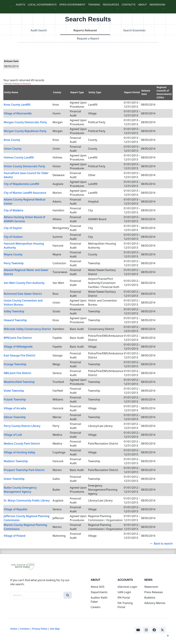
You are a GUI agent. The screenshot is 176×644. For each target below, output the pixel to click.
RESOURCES (111, 4)
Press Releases (154, 592)
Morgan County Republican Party (25, 131)
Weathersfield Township (19, 382)
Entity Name (11, 92)
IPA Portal (124, 598)
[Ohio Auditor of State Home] (11, 7)
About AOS (97, 587)
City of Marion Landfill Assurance (25, 193)
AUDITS (21, 4)
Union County (13, 149)
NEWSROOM (157, 4)
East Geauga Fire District (20, 355)
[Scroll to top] (168, 636)
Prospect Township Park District (24, 470)
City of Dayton (13, 228)
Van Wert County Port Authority (24, 283)
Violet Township (14, 391)
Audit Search (39, 30)
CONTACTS (129, 4)
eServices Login (127, 587)
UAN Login (124, 592)
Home (14, 629)
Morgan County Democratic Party (25, 122)
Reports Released (85, 30)
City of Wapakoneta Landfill (21, 184)
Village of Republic (16, 509)
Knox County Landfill (17, 105)
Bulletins (150, 598)
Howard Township (15, 320)
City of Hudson (13, 237)
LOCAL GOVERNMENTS (42, 4)
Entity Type (95, 92)
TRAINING (94, 4)
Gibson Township (15, 417)
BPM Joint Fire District (18, 338)
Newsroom (151, 587)
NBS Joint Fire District (17, 373)
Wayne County (13, 254)
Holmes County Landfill (19, 157)
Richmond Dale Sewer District (23, 294)
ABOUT (143, 4)
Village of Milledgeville (18, 347)
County (57, 92)
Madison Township (16, 461)
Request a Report (88, 38)
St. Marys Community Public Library (27, 500)
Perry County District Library (22, 426)
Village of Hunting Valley (19, 452)
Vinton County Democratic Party (24, 166)
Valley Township (14, 311)
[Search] (68, 595)
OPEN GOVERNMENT (72, 4)
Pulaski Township (15, 399)
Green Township (14, 479)
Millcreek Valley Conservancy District (27, 329)
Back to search (161, 544)
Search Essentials (134, 30)
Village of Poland (15, 536)
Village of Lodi (13, 435)
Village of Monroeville (18, 113)
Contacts (25, 629)
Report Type (77, 92)
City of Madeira (14, 210)
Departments (99, 592)
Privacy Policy (40, 629)
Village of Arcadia (15, 408)
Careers (96, 607)
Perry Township (14, 263)
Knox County (12, 140)
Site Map (55, 629)
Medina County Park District (22, 444)
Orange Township (15, 364)
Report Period (132, 92)
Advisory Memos (155, 603)
